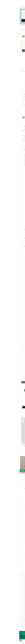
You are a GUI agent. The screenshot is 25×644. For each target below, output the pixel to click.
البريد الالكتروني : (19, 305)
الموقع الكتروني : (19, 311)
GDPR (16, 378)
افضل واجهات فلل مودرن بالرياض (11, 229)
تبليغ (12, 407)
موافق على (16, 375)
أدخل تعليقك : (19, 262)
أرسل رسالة (12, 382)
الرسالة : (21, 358)
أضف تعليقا (19, 329)
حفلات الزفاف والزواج (18, 30)
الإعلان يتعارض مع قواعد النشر (15, 402)
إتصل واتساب (20, 81)
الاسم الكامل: (19, 299)
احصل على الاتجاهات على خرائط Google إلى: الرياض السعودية (12, 447)
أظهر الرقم (20, 78)
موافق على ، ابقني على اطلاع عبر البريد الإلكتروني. (14, 379)
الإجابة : (22, 370)
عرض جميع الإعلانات (14, 75)
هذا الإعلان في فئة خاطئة (16, 401)
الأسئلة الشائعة (21, 580)
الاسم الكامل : (20, 344)
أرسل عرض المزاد (18, 275)
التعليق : (20, 317)
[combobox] (12, 17)
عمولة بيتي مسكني (20, 578)
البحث (13, 20)
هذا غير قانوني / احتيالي (16, 396)
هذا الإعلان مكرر (17, 399)
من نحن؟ (22, 581)
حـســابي (22, 590)
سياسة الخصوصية (20, 593)
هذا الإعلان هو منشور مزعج (15, 397)
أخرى (19, 404)
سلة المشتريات (21, 596)
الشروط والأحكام (14, 375)
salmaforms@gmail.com (16, 83)
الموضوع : (21, 353)
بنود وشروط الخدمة (20, 595)
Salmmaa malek (15, 71)
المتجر (23, 591)
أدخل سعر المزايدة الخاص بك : (16, 256)
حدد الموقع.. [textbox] (20, 18)
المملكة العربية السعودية (19, 62)
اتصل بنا (22, 583)
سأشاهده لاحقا (17, 390)
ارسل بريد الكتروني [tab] (18, 339)
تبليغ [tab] (8, 390)
